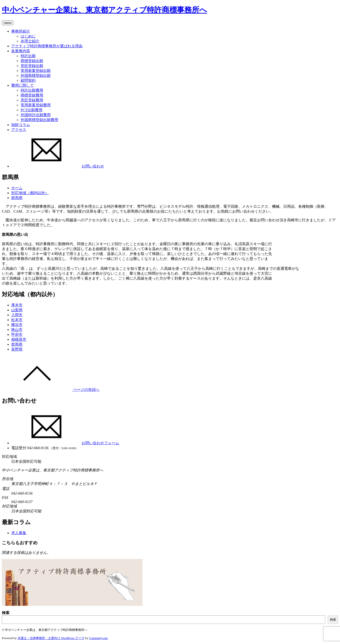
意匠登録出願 (32, 66)
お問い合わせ (58, 166)
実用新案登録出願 (36, 71)
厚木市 (17, 305)
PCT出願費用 (32, 110)
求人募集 (19, 533)
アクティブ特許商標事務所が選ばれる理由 (47, 46)
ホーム (17, 188)
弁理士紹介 (30, 41)
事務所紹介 (21, 31)
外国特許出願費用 (36, 115)
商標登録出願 (32, 61)
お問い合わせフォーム (65, 443)
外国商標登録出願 (36, 76)
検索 (6, 613)
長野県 (17, 349)
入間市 (17, 315)
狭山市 (17, 330)
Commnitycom (98, 638)
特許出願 (28, 56)
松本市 (17, 320)
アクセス (19, 130)
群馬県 (17, 198)
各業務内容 (21, 51)
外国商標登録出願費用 (39, 120)
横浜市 (17, 325)
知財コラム (21, 125)
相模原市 (19, 339)
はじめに (28, 36)
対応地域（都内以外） (30, 193)
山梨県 (17, 310)
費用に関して (23, 85)
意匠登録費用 (32, 100)
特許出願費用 (32, 90)
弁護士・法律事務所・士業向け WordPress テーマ (51, 638)
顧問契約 (28, 80)
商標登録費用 (32, 95)
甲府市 (17, 335)
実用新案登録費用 (36, 105)
